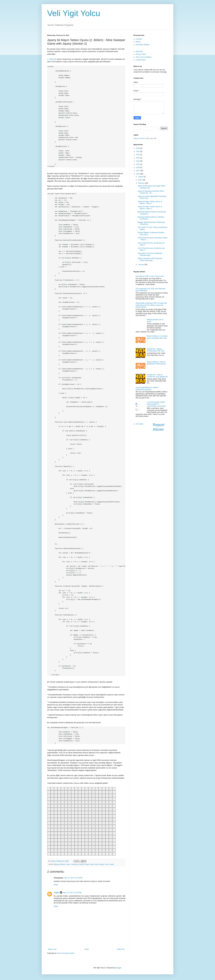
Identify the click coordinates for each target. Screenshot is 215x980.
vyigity (112, 864)
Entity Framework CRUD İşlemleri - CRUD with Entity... (150, 259)
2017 (138, 171)
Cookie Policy (141, 60)
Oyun (107, 864)
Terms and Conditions (144, 57)
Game (68, 864)
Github (138, 42)
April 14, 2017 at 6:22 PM (72, 893)
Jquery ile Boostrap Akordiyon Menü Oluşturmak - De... (151, 192)
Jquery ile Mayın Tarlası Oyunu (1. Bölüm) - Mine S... (150, 208)
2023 (138, 155)
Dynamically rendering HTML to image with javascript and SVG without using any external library (151, 305)
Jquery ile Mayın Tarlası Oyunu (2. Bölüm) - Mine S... (150, 202)
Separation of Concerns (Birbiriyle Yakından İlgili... (150, 254)
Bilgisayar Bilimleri (60, 864)
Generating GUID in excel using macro (150, 276)
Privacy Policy (141, 54)
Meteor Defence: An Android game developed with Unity (157, 337)
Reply (56, 885)
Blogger (119, 968)
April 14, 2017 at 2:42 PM (73, 878)
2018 (138, 167)
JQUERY (82, 864)
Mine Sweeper (100, 864)
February (142, 183)
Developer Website (143, 45)
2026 (138, 148)
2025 (138, 151)
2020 (138, 164)
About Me (139, 51)
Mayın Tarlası (90, 864)
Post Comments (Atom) (66, 953)
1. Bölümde (52, 59)
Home (87, 949)
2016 (138, 174)
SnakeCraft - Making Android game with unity (156, 350)
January (141, 265)
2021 (138, 161)
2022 (138, 158)
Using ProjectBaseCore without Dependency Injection (147, 388)
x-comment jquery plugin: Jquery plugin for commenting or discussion (156, 404)
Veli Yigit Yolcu (74, 13)
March (141, 180)
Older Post (121, 949)
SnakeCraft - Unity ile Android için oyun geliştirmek (157, 376)
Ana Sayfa (139, 424)
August (141, 177)
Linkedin (139, 39)
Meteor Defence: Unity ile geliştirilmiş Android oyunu (156, 363)
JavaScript (75, 864)
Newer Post (52, 949)
